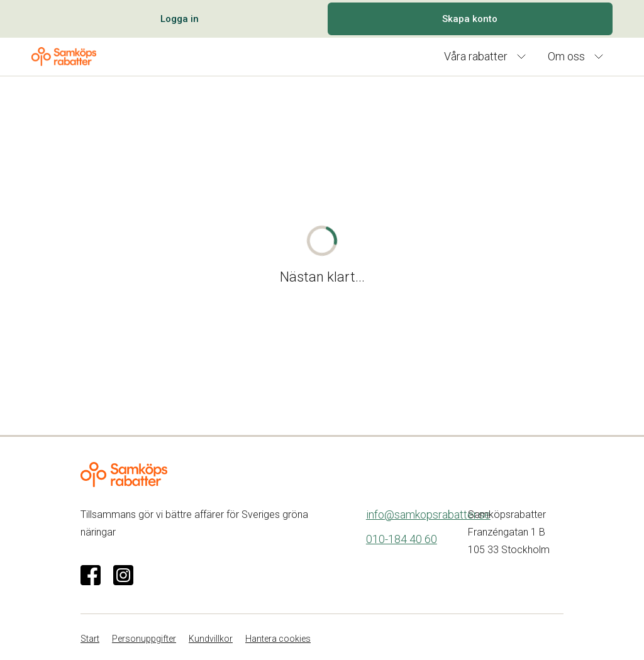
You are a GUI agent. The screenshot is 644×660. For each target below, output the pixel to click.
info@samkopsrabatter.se (428, 514)
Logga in (180, 19)
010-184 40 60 (402, 539)
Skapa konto (470, 19)
